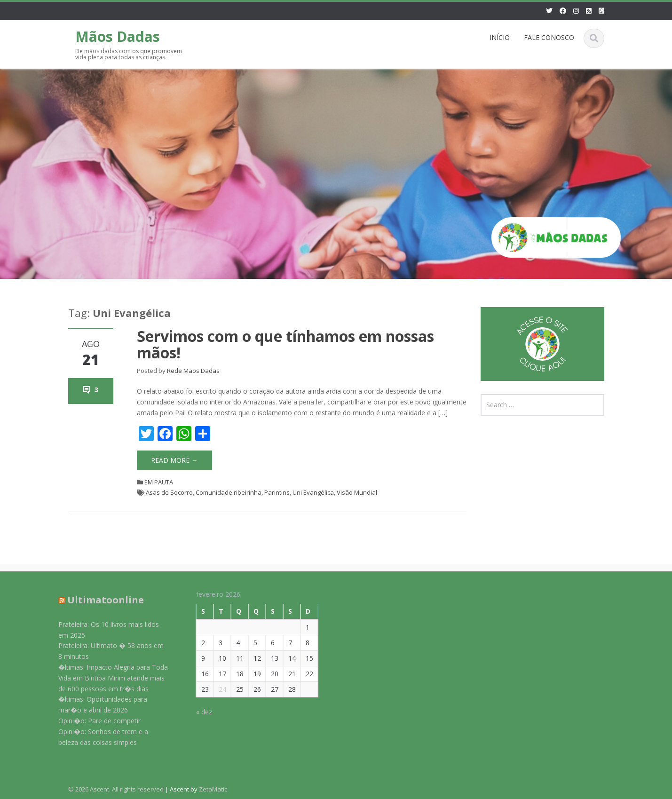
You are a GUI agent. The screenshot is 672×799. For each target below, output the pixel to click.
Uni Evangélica (313, 492)
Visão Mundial (357, 492)
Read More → (174, 460)
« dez (198, 712)
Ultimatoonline (99, 600)
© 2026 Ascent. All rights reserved (116, 789)
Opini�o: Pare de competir (93, 721)
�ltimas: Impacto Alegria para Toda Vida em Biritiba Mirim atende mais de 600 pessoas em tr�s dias (107, 678)
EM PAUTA (159, 482)
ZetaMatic (213, 789)
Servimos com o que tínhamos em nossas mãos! (285, 344)
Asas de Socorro (169, 492)
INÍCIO (500, 37)
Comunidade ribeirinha (229, 492)
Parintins (277, 492)
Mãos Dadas (118, 36)
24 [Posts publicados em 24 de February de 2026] (216, 689)
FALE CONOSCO (549, 37)
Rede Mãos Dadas (193, 371)
